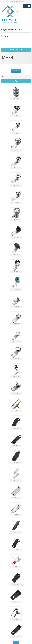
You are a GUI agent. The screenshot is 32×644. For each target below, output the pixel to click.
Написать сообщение (16, 50)
